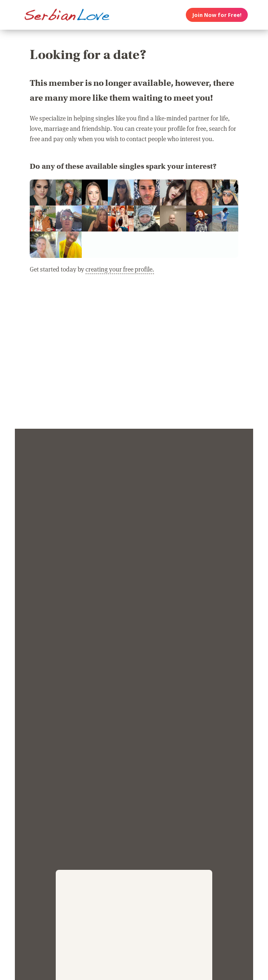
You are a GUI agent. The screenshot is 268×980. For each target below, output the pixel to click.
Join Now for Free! (217, 15)
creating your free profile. (120, 269)
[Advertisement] (134, 356)
